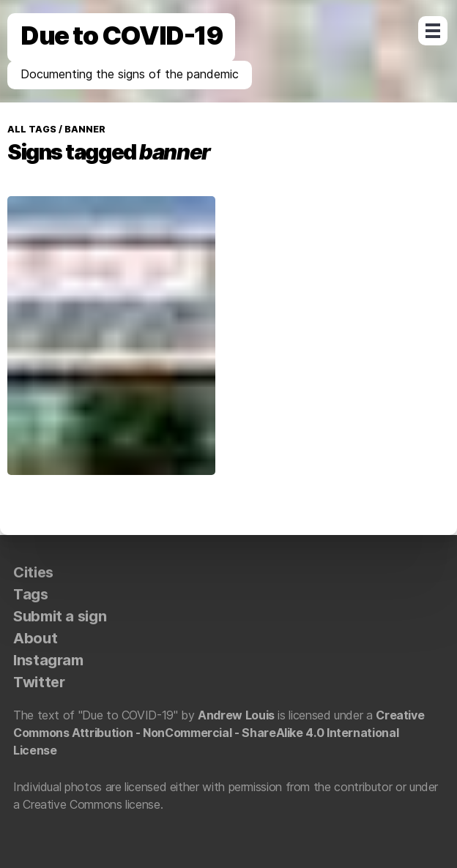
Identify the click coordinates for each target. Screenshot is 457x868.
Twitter (39, 682)
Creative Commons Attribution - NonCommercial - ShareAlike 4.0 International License (219, 733)
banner (84, 129)
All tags (32, 129)
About (35, 638)
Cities (33, 572)
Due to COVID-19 (121, 35)
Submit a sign (60, 616)
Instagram (48, 660)
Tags (31, 594)
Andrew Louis (236, 715)
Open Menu (433, 31)
